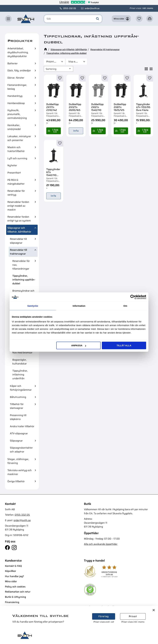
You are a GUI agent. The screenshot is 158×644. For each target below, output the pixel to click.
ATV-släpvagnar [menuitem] (19, 433)
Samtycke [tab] (33, 306)
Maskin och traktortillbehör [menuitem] (16, 149)
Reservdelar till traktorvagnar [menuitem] (18, 252)
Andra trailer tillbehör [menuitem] (22, 426)
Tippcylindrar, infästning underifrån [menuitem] (20, 375)
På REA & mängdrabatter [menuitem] (16, 182)
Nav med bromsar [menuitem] (22, 353)
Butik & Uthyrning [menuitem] (15, 597)
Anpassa (79, 345)
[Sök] (98, 19)
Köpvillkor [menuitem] (10, 571)
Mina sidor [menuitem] (11, 581)
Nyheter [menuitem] (12, 165)
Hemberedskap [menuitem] (16, 103)
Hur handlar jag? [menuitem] (14, 576)
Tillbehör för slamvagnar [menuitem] (17, 406)
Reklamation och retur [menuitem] (18, 592)
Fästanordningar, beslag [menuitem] (17, 87)
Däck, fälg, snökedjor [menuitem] (19, 71)
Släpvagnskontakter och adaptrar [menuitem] (21, 450)
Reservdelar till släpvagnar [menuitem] (18, 241)
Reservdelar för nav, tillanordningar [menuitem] (21, 265)
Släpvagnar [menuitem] (16, 441)
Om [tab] (125, 306)
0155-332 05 (70, 8)
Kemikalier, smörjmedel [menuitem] (14, 127)
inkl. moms (148, 8)
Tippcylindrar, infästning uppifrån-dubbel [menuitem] (24, 280)
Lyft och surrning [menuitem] (17, 158)
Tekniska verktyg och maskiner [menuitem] (20, 472)
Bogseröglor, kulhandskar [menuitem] (20, 362)
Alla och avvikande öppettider (101, 544)
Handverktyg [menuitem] (15, 96)
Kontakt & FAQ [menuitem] (13, 566)
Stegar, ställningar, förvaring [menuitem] (18, 461)
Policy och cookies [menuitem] (15, 587)
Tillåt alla (124, 345)
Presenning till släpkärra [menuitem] (18, 417)
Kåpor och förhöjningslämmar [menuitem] (21, 388)
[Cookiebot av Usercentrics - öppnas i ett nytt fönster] (133, 297)
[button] (8, 19)
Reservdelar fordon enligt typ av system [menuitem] (19, 219)
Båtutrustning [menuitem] (18, 397)
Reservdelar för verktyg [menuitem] (16, 193)
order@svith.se (92, 8)
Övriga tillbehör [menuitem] (16, 481)
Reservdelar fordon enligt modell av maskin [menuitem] (18, 206)
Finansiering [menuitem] (12, 602)
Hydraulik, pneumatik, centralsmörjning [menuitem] (17, 114)
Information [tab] (79, 306)
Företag (104, 616)
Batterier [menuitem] (12, 63)
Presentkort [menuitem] (14, 173)
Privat (133, 616)
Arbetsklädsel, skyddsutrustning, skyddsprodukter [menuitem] (18, 52)
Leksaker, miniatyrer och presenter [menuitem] (19, 138)
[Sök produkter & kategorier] (73, 19)
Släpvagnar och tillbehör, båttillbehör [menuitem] (19, 230)
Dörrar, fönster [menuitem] (16, 78)
